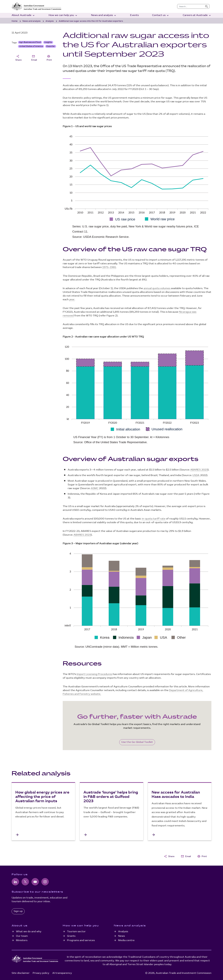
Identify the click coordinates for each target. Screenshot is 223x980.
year (72, 300)
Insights (48, 42)
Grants (71, 936)
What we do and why (29, 932)
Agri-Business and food (30, 42)
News (121, 936)
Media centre (126, 940)
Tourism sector (76, 932)
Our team (22, 936)
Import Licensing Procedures (94, 674)
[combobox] (191, 6)
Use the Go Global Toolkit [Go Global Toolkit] (137, 742)
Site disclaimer (21, 973)
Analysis (50, 21)
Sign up (18, 911)
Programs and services (81, 940)
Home (15, 21)
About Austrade (23, 15)
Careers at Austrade (197, 15)
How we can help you (63, 15)
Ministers (22, 940)
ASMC (95, 488)
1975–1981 (109, 267)
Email (34, 58)
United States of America (31, 46)
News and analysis (104, 15)
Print (49, 58)
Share (18, 58)
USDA (196, 475)
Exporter (51, 46)
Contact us (161, 15)
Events (134, 15)
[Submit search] (207, 6)
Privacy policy (41, 973)
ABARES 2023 (199, 470)
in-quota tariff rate (154, 519)
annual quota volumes (157, 288)
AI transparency (62, 973)
